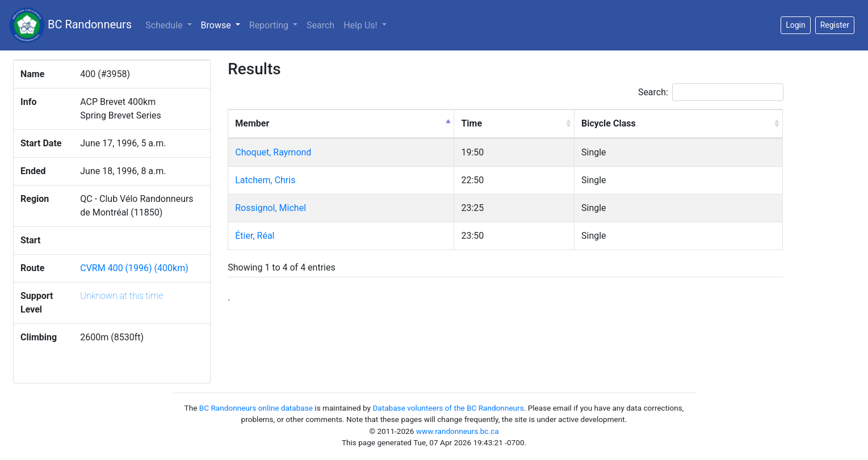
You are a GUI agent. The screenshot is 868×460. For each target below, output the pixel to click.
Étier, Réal (255, 236)
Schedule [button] (165, 25)
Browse (223, 24)
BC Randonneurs (70, 25)
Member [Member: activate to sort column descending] (252, 123)
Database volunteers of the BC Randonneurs (448, 408)
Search (320, 25)
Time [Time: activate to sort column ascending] (471, 123)
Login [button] (796, 25)
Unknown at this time (121, 296)
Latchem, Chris (265, 180)
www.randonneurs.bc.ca (458, 431)
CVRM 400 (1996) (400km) (134, 268)
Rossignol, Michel (271, 208)
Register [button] (835, 25)
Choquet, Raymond (273, 152)
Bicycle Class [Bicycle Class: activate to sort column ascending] (609, 123)
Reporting (270, 25)
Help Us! (361, 25)
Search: (711, 92)
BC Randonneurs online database (256, 408)
